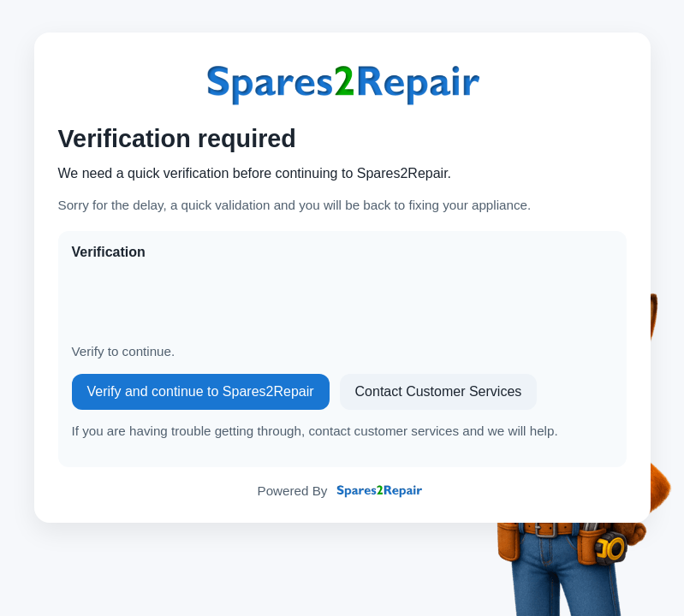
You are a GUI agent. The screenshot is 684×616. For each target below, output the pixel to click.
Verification (109, 252)
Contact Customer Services (439, 391)
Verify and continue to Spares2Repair (201, 391)
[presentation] (202, 302)
